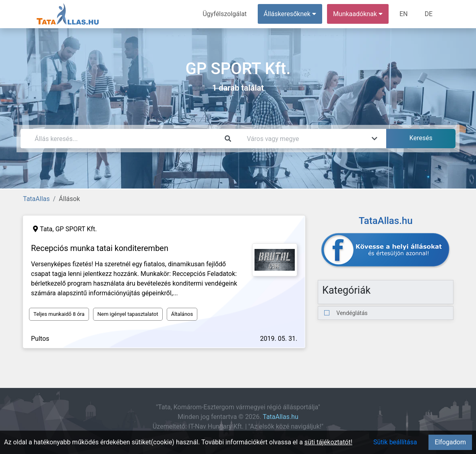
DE (428, 14)
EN (404, 14)
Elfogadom (450, 442)
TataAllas (36, 199)
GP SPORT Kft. (76, 229)
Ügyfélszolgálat (225, 14)
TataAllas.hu (280, 417)
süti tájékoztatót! (328, 442)
